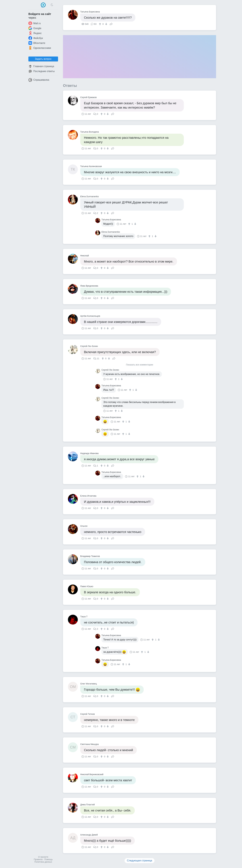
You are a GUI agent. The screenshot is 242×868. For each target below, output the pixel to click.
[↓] (106, 24)
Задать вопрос (43, 59)
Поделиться (111, 24)
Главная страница (41, 66)
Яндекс (35, 33)
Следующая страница (140, 861)
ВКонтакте (37, 43)
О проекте (43, 857)
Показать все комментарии (140, 365)
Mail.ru (35, 23)
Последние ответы (42, 71)
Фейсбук (36, 38)
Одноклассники (40, 48)
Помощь (48, 859)
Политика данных (43, 862)
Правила (38, 859)
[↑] (100, 24)
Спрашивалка (39, 80)
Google (35, 28)
